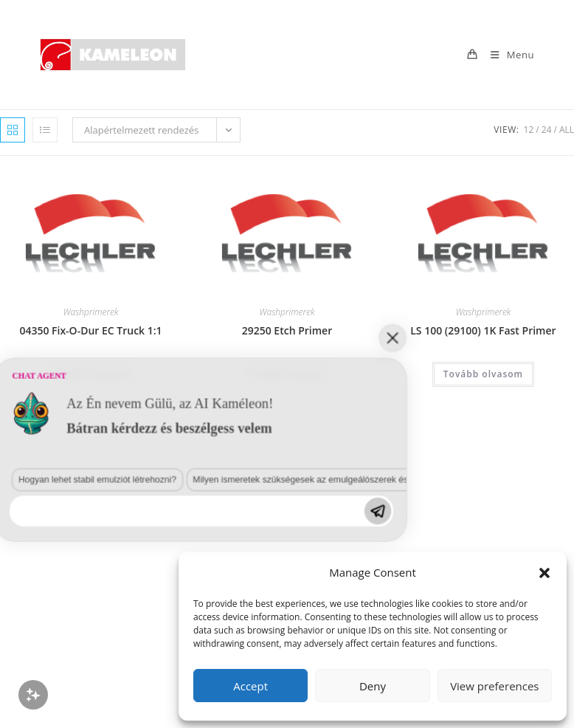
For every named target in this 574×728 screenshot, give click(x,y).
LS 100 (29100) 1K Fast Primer (483, 330)
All (567, 130)
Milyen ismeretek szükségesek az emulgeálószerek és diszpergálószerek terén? (177, 613)
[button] (544, 573)
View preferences (494, 686)
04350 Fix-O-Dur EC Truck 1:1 (90, 330)
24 (547, 130)
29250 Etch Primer (287, 330)
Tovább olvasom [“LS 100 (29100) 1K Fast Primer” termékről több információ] (483, 374)
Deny (373, 686)
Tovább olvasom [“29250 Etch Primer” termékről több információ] (287, 374)
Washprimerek (91, 312)
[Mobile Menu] (507, 55)
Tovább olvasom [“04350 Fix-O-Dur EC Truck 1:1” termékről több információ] (91, 374)
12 (529, 130)
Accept (250, 686)
